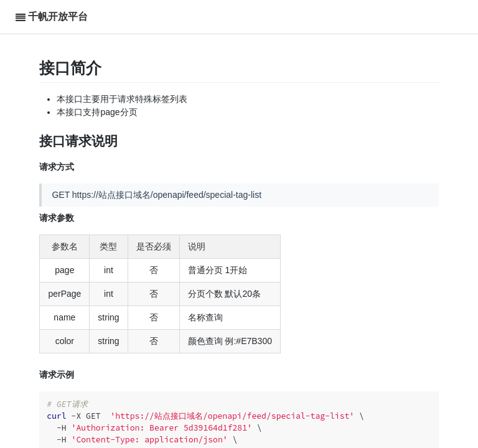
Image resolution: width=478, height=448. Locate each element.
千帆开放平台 (58, 16)
